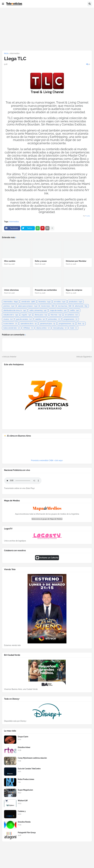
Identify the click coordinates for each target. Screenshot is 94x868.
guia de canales (24, 319)
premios (9, 306)
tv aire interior (10, 324)
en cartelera (71, 315)
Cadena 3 (22, 811)
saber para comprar (28, 306)
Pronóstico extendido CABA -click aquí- (47, 460)
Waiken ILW (23, 801)
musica (8, 319)
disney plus (41, 315)
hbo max (56, 315)
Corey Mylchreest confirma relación (32, 758)
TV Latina (88, 216)
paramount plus (48, 324)
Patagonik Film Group (27, 833)
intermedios (15, 53)
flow (81, 324)
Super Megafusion (25, 790)
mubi (73, 328)
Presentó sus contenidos (46, 290)
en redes (60, 302)
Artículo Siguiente (84, 357)
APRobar (28, 328)
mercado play (60, 328)
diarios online (43, 328)
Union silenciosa (11, 290)
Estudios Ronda (24, 822)
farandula (44, 302)
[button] (3, 4)
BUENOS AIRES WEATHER (47, 450)
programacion (70, 319)
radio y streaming (38, 310)
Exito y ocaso (41, 261)
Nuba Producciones (26, 779)
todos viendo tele (12, 328)
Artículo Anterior (10, 357)
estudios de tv (11, 315)
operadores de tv (29, 324)
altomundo (81, 306)
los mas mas (65, 306)
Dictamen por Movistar (76, 261)
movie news (48, 306)
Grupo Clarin (23, 737)
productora (76, 302)
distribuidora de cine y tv (15, 310)
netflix (74, 310)
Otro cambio (10, 261)
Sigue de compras (74, 290)
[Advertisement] (47, 29)
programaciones (66, 324)
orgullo (26, 315)
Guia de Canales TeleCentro (29, 769)
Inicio (6, 53)
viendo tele (28, 302)
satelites (40, 319)
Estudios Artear (24, 747)
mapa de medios (58, 310)
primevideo (54, 319)
